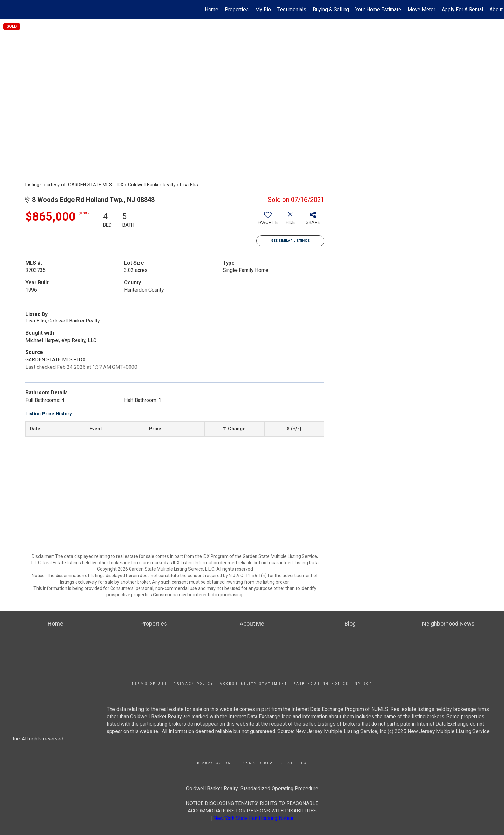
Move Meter (421, 9)
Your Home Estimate (378, 9)
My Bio (263, 9)
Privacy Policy (194, 684)
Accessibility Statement (254, 684)
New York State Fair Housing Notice (253, 818)
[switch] (268, 221)
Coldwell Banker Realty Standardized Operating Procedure (252, 789)
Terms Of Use (150, 684)
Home (212, 9)
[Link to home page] (8, 10)
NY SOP (364, 684)
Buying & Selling (331, 9)
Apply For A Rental (462, 9)
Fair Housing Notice (321, 684)
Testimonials (292, 9)
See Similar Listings (290, 241)
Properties (237, 9)
